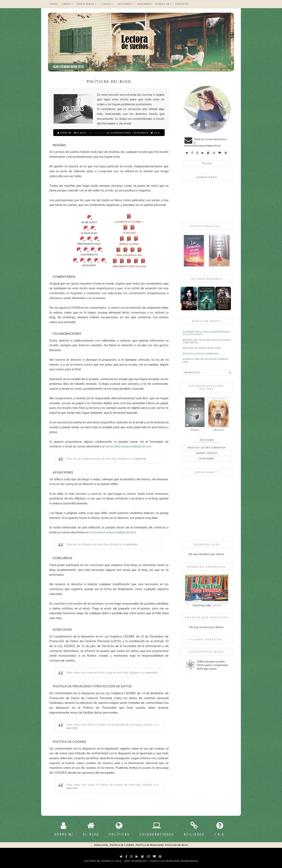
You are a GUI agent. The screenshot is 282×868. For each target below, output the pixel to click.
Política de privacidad (150, 845)
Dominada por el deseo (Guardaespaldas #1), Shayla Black (206, 333)
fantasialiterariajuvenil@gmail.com (128, 446)
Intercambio (207, 459)
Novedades (145, 4)
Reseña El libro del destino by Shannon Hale (206, 360)
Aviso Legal (101, 845)
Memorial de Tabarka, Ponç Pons (202, 348)
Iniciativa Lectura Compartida (201, 354)
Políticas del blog (177, 845)
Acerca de (164, 4)
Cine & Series (87, 4)
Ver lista (217, 606)
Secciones (126, 4)
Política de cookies (122, 845)
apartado (140, 459)
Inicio (54, 4)
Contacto (182, 4)
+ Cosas (107, 4)
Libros (67, 4)
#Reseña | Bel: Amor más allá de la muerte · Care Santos (207, 341)
